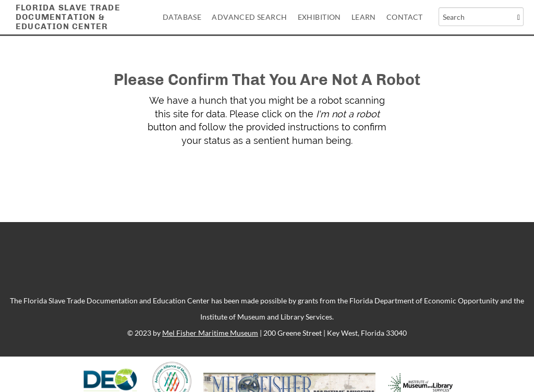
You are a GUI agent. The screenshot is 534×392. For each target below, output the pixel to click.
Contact (405, 17)
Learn (364, 17)
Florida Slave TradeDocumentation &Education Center (68, 17)
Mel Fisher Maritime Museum (210, 333)
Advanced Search (249, 17)
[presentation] (283, 180)
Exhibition (319, 17)
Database (182, 17)
